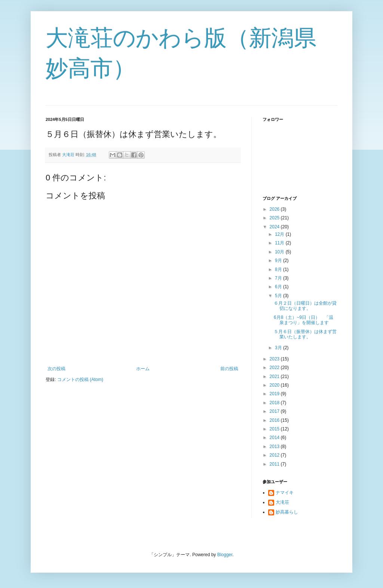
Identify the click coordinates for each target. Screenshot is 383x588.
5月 (279, 296)
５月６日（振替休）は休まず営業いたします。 (305, 334)
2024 (275, 227)
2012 (275, 455)
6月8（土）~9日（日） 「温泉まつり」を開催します (304, 320)
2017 (275, 411)
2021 (275, 377)
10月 (280, 252)
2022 (275, 368)
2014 (275, 438)
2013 (275, 447)
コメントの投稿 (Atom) (80, 380)
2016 (275, 420)
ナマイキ (285, 493)
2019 (275, 394)
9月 (279, 261)
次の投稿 (56, 369)
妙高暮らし (287, 512)
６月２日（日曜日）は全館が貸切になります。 (305, 306)
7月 (279, 278)
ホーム (143, 369)
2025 (275, 218)
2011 (275, 464)
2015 (275, 429)
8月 (279, 269)
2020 (275, 385)
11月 (280, 243)
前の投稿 (229, 369)
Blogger (225, 555)
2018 (275, 403)
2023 (275, 359)
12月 (280, 234)
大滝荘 (282, 502)
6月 (279, 287)
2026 (275, 209)
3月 (279, 348)
